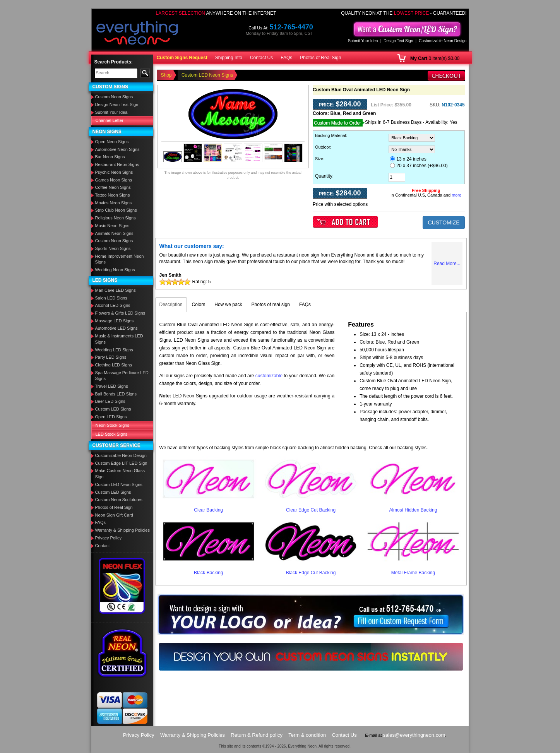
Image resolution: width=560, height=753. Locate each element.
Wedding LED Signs (114, 350)
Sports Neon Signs (113, 248)
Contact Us (261, 58)
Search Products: (114, 62)
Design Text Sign (398, 41)
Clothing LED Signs (114, 365)
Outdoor (323, 147)
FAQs (286, 58)
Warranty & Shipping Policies (122, 530)
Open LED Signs (111, 417)
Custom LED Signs (113, 409)
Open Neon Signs (112, 142)
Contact (103, 546)
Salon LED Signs (111, 298)
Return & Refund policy (257, 735)
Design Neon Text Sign (117, 104)
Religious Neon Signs (116, 218)
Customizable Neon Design (443, 41)
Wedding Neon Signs (115, 270)
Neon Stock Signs (112, 425)
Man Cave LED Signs (116, 290)
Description (171, 305)
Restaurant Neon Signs (117, 164)
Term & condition (307, 735)
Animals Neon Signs (114, 233)
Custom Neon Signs (114, 97)
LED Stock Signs (112, 434)
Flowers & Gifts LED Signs (120, 313)
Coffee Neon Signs (113, 187)
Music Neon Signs (112, 226)
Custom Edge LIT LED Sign (121, 463)
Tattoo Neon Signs (113, 195)
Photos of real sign (271, 305)
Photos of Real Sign (320, 58)
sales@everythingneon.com (414, 735)
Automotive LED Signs (116, 328)
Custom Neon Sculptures (119, 500)
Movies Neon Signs (114, 203)
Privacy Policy (108, 538)
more (456, 195)
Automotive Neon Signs (117, 149)
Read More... (447, 264)
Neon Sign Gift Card (114, 515)
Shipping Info (229, 58)
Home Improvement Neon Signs (120, 259)
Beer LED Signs (110, 401)
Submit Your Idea (363, 41)
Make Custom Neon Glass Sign (120, 474)
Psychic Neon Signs (114, 172)
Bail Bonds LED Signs (116, 394)
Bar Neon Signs (110, 157)
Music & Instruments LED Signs (119, 339)
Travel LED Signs (112, 386)
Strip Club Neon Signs (116, 210)
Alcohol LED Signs (113, 305)
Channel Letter (110, 120)
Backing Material (331, 135)
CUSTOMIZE (444, 222)
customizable (269, 376)
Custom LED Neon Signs (119, 484)
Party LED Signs (111, 357)
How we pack (228, 305)
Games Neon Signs (114, 180)
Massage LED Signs (115, 321)
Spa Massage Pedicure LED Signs (122, 376)
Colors (199, 305)
